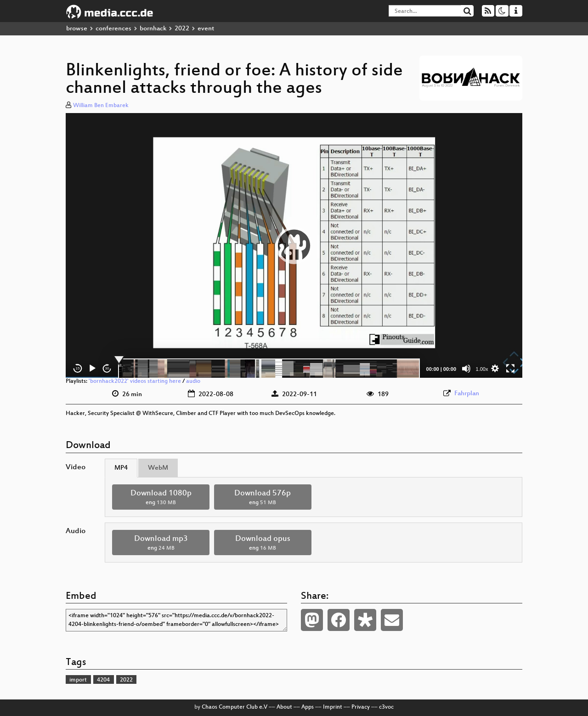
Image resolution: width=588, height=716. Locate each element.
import (78, 680)
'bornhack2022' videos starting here (135, 381)
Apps (308, 707)
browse (77, 29)
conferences (113, 29)
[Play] (92, 369)
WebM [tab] (158, 468)
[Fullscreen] (510, 369)
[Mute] (466, 369)
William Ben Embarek (101, 106)
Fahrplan (467, 394)
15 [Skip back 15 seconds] (78, 368)
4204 (103, 680)
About (284, 707)
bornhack (153, 29)
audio (193, 381)
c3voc (386, 707)
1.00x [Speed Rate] (482, 369)
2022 (182, 29)
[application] (294, 245)
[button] (294, 245)
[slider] (269, 369)
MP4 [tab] (121, 468)
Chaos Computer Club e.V (235, 707)
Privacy (361, 707)
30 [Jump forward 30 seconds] (107, 368)
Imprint (333, 707)
